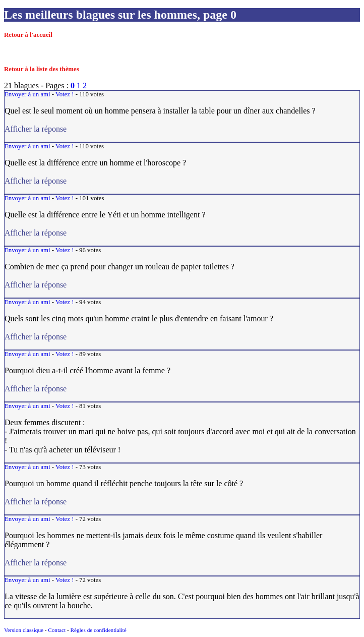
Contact (57, 630)
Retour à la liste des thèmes (42, 69)
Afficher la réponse (109, 129)
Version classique (24, 630)
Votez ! (65, 94)
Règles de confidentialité (98, 630)
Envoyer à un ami (27, 94)
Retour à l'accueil (28, 35)
